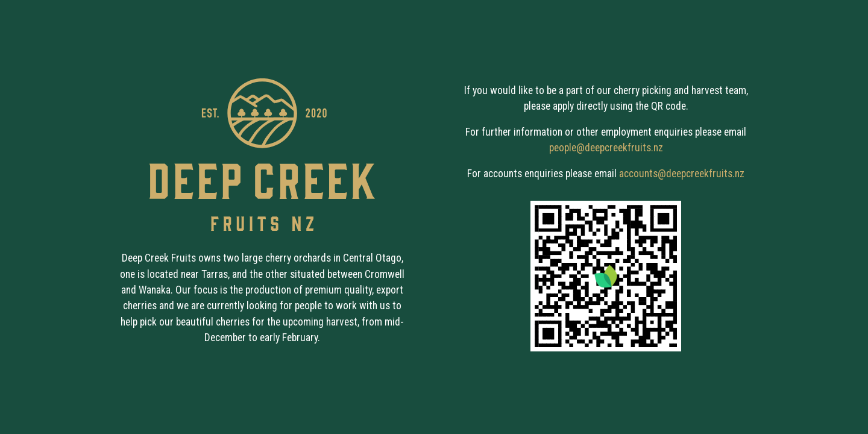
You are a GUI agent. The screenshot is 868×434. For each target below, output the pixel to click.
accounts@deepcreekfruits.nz (682, 174)
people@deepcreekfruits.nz (606, 148)
